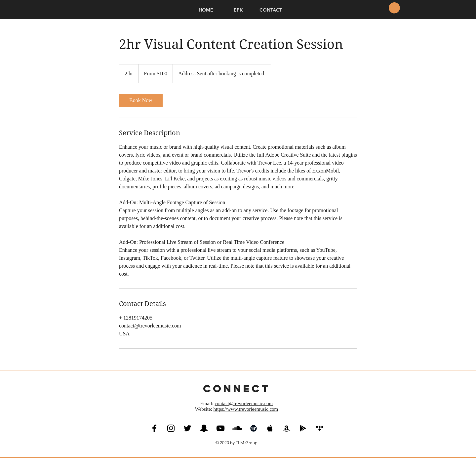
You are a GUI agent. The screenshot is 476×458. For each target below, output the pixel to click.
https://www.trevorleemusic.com (246, 409)
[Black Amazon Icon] (287, 428)
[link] (141, 100)
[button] (394, 8)
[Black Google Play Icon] (303, 428)
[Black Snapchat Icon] (204, 428)
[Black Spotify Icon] (254, 428)
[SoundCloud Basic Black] (237, 428)
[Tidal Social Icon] (320, 428)
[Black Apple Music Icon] (270, 428)
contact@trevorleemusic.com (244, 403)
